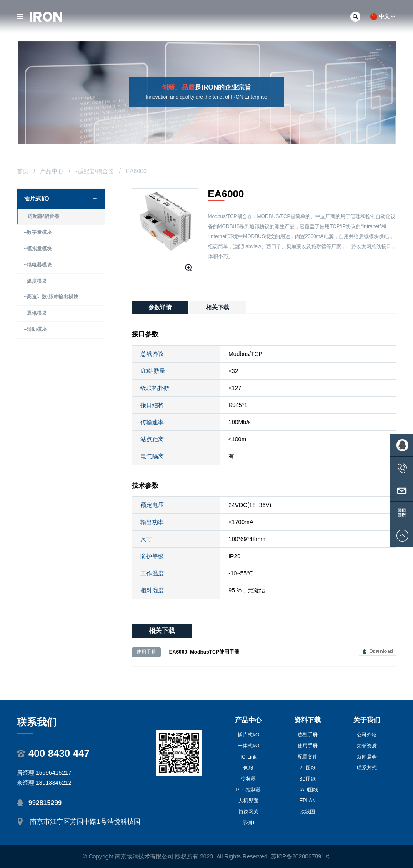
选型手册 (308, 735)
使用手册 (308, 746)
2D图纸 (307, 768)
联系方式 (367, 768)
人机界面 (248, 801)
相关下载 (218, 307)
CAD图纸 (307, 790)
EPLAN (307, 801)
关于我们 (367, 720)
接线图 (308, 812)
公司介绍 (367, 735)
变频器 (248, 779)
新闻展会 (367, 757)
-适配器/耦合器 (95, 171)
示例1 (249, 823)
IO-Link (249, 757)
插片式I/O (248, 735)
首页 (23, 171)
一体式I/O (248, 746)
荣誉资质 (367, 746)
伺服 (248, 768)
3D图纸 (307, 779)
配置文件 (308, 757)
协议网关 (248, 812)
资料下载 (308, 720)
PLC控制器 (249, 790)
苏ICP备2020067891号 (301, 856)
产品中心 (52, 171)
